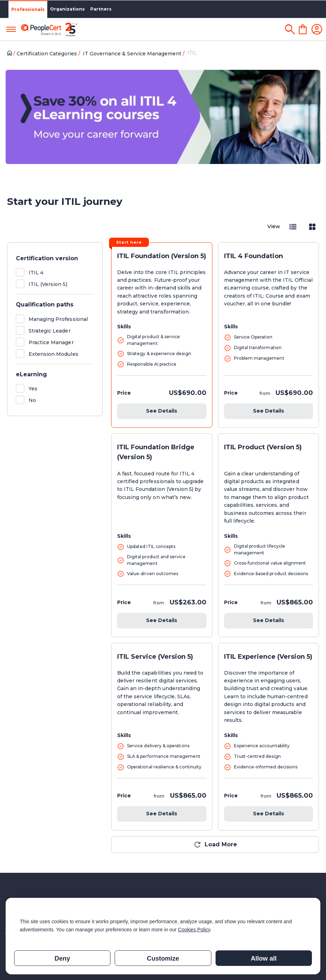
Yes (33, 389)
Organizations (67, 9)
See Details (162, 411)
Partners (101, 9)
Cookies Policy (194, 930)
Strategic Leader (50, 331)
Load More (221, 844)
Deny (62, 958)
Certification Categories (47, 54)
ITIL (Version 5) (48, 284)
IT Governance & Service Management (133, 54)
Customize (163, 958)
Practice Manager (51, 342)
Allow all (264, 958)
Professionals (28, 9)
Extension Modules (53, 354)
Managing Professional (58, 319)
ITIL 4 (36, 273)
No (32, 400)
